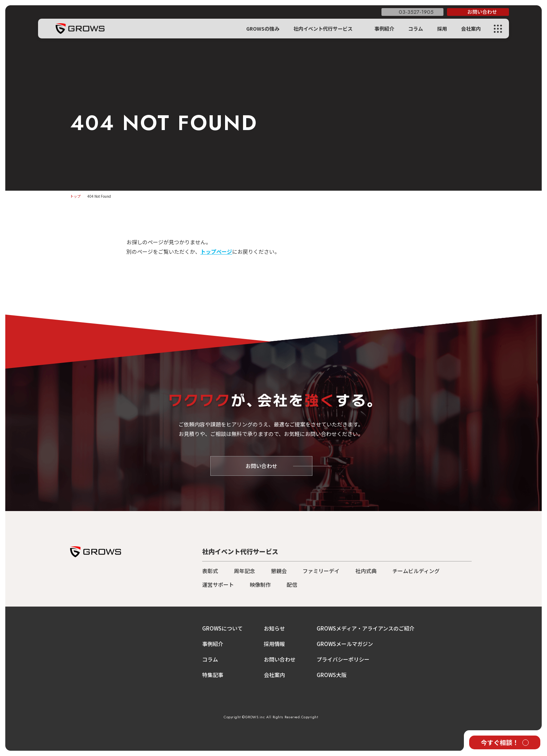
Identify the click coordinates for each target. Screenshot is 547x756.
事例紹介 (384, 29)
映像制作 (260, 585)
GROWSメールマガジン (345, 644)
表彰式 (210, 571)
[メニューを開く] (498, 29)
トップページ (216, 251)
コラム (416, 29)
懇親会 (279, 571)
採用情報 (274, 644)
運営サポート (218, 585)
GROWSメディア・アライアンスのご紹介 (366, 628)
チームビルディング (416, 571)
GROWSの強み (263, 29)
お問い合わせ (280, 659)
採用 (442, 29)
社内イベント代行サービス (323, 29)
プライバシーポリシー (343, 659)
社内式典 (366, 571)
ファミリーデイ (321, 571)
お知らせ (274, 628)
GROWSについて (222, 628)
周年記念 (244, 571)
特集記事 (213, 675)
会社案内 (471, 29)
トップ (75, 196)
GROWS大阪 (332, 675)
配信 (292, 585)
